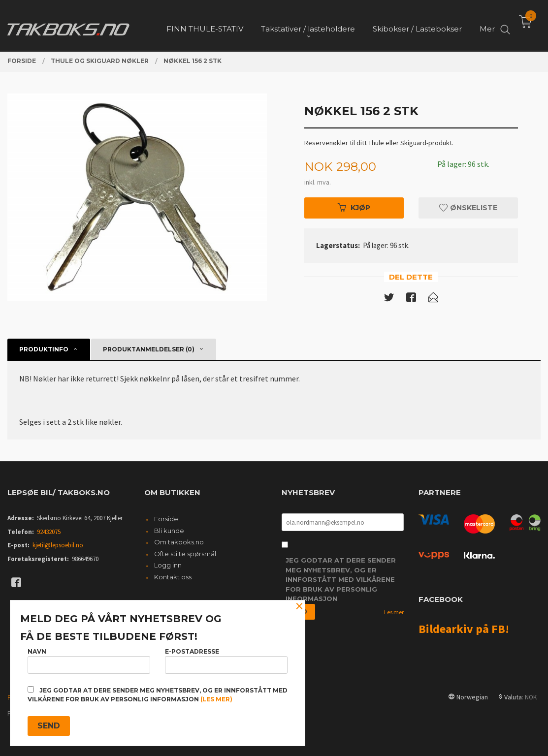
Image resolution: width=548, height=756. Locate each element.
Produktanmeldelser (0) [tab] (149, 349)
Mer (487, 25)
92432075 (49, 532)
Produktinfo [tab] (44, 349)
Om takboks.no (179, 542)
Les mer (394, 612)
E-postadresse (226, 661)
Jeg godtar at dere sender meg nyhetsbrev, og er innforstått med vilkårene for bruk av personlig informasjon (341, 579)
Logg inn (168, 565)
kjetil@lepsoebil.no (58, 545)
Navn (89, 661)
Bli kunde (169, 531)
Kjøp (354, 208)
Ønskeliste (468, 208)
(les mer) (216, 699)
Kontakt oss (173, 577)
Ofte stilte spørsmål (185, 554)
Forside (166, 519)
